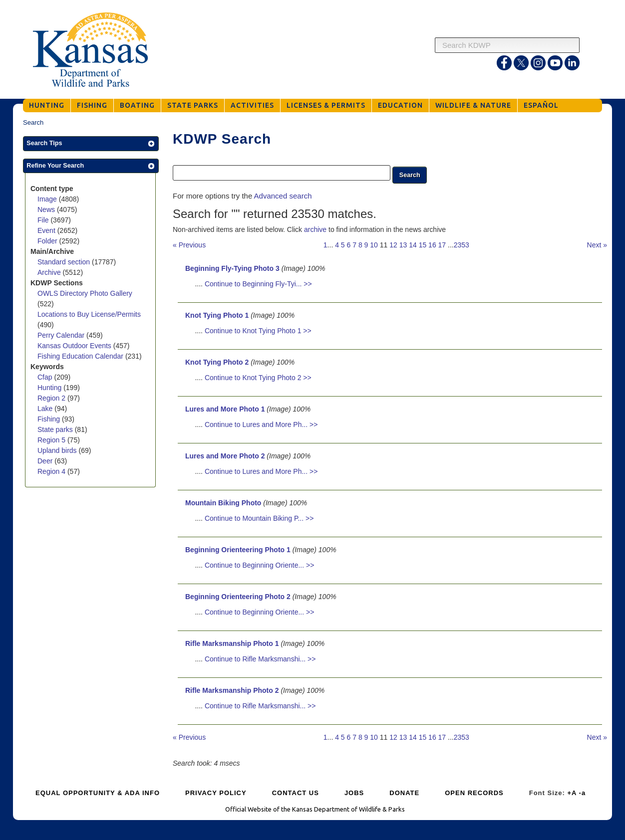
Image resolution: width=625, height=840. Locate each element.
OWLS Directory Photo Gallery (85, 293)
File (44, 220)
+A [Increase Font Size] (572, 793)
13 (403, 245)
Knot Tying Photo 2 (217, 362)
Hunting (50, 388)
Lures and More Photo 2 (225, 456)
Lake (46, 409)
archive (315, 229)
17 (442, 245)
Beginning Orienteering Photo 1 (238, 550)
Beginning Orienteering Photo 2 (238, 597)
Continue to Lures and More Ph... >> (261, 424)
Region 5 (52, 440)
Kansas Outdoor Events (75, 346)
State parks (56, 429)
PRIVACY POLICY (216, 793)
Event (47, 230)
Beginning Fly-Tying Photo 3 (232, 268)
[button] (91, 144)
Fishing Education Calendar (81, 356)
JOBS (354, 793)
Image (48, 199)
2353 (462, 245)
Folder (48, 241)
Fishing (50, 419)
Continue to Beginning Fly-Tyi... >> (258, 284)
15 (423, 245)
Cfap (46, 377)
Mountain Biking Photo (223, 503)
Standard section (65, 262)
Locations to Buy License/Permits (89, 314)
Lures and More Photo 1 (225, 409)
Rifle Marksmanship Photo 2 (232, 690)
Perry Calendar (62, 335)
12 (393, 245)
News (47, 210)
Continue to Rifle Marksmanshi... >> (260, 659)
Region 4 (52, 471)
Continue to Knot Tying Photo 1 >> (258, 331)
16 (432, 245)
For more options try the (242, 196)
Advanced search (283, 196)
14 (413, 245)
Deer (46, 461)
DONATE (404, 793)
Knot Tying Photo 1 (217, 315)
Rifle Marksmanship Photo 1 (232, 643)
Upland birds (58, 450)
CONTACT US (296, 793)
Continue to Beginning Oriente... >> (259, 565)
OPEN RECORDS (474, 793)
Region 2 (52, 398)
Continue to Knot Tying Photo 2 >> (258, 378)
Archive (50, 272)
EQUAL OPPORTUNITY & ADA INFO (98, 793)
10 (374, 245)
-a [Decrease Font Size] (583, 793)
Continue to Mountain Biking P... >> (259, 518)
